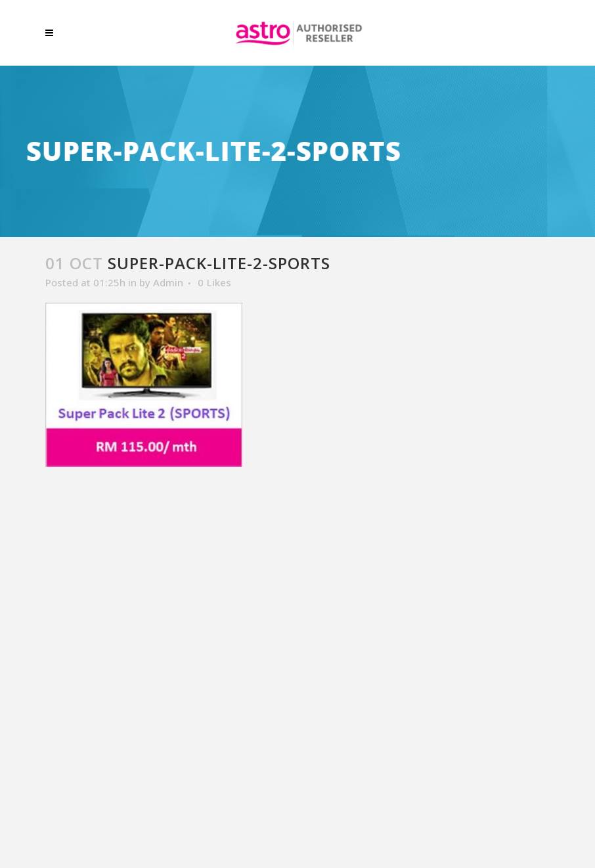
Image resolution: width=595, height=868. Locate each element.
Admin (168, 282)
